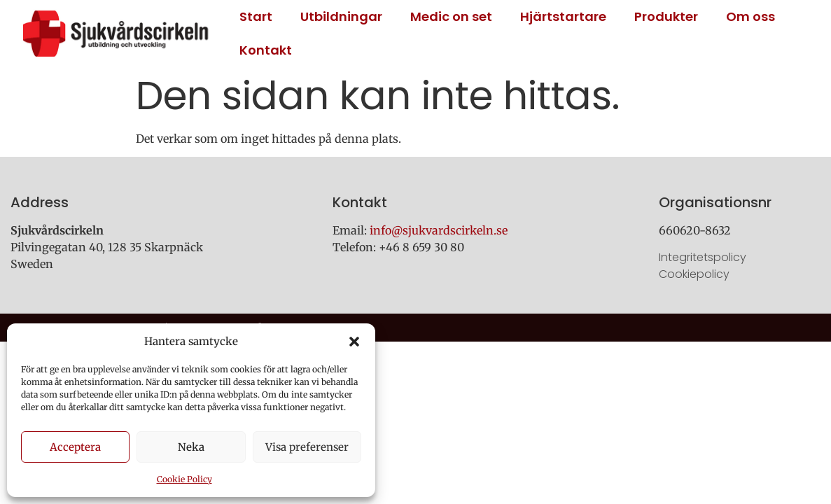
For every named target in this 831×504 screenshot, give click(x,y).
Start (256, 16)
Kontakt (266, 50)
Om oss (750, 16)
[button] (354, 342)
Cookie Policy (184, 479)
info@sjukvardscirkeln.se (439, 230)
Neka (191, 447)
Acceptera (75, 447)
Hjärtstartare (563, 16)
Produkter (666, 16)
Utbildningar (341, 16)
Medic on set (451, 16)
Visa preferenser (307, 447)
